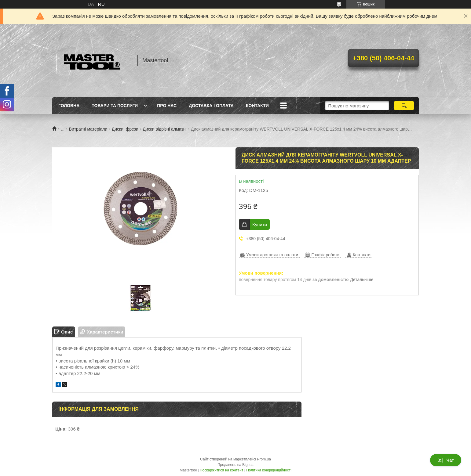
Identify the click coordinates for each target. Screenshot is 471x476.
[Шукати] (404, 106)
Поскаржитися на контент (221, 470)
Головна (69, 106)
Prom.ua (264, 459)
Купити (260, 224)
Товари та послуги (115, 106)
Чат (446, 460)
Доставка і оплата (211, 106)
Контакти (257, 106)
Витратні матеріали (88, 129)
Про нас (167, 106)
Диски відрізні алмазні (164, 129)
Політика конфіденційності (269, 470)
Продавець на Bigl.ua (236, 465)
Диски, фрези (125, 129)
